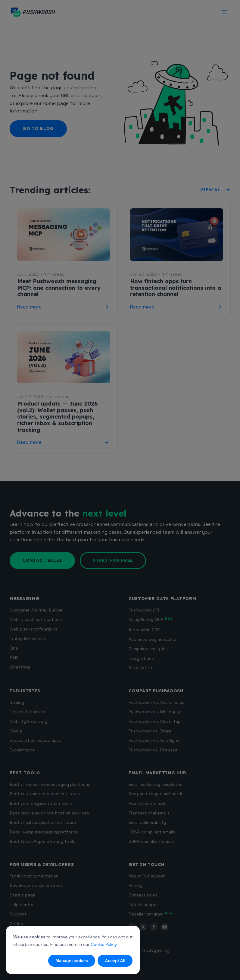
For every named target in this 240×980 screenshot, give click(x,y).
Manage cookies (72, 961)
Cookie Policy (104, 944)
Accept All (115, 961)
